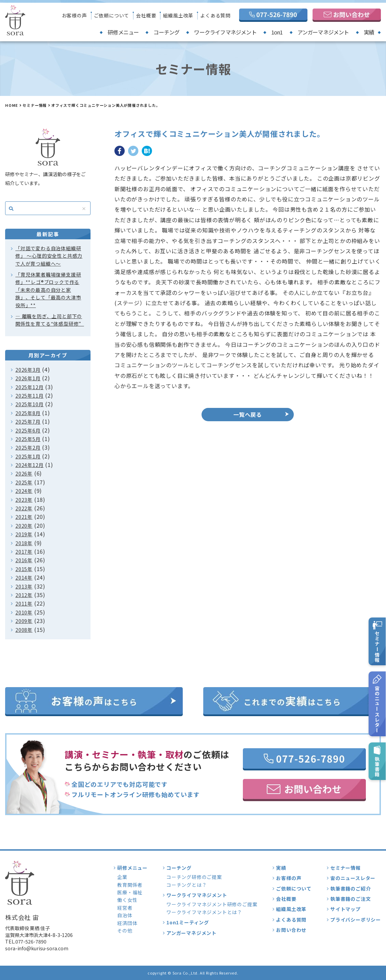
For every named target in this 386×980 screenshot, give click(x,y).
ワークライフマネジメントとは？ (204, 912)
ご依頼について (112, 15)
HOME (12, 105)
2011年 (24, 603)
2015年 (24, 569)
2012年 (24, 595)
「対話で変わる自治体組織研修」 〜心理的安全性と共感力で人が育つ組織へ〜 (49, 256)
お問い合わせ (291, 930)
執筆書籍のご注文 (350, 899)
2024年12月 (29, 465)
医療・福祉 (130, 892)
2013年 (24, 586)
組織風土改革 (178, 15)
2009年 (24, 621)
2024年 (24, 491)
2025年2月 (28, 448)
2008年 (24, 630)
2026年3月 (28, 370)
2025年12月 (29, 387)
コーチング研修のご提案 (194, 877)
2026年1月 (28, 378)
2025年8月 (28, 413)
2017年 (24, 552)
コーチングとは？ (187, 885)
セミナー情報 (35, 105)
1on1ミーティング (188, 922)
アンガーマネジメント (323, 32)
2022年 (24, 508)
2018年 (24, 543)
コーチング (166, 32)
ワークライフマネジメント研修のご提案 (212, 904)
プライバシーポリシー (356, 920)
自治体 (125, 915)
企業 (122, 877)
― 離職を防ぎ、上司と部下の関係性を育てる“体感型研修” (50, 320)
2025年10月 (29, 404)
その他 (125, 931)
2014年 (24, 578)
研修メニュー (123, 32)
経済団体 (127, 923)
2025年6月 (28, 430)
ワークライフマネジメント (225, 32)
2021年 (24, 517)
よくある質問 (215, 15)
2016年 (24, 560)
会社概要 (146, 15)
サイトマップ (346, 909)
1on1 (277, 32)
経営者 (125, 908)
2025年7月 (28, 422)
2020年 (24, 526)
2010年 (24, 612)
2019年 (24, 534)
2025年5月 (28, 439)
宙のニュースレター (353, 878)
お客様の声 (74, 15)
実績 (369, 32)
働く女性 (127, 900)
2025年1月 (28, 456)
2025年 (24, 482)
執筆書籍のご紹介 (350, 889)
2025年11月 (29, 396)
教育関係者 (130, 885)
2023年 (24, 500)
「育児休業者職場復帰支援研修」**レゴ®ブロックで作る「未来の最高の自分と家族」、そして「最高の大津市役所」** (48, 290)
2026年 (24, 473)
